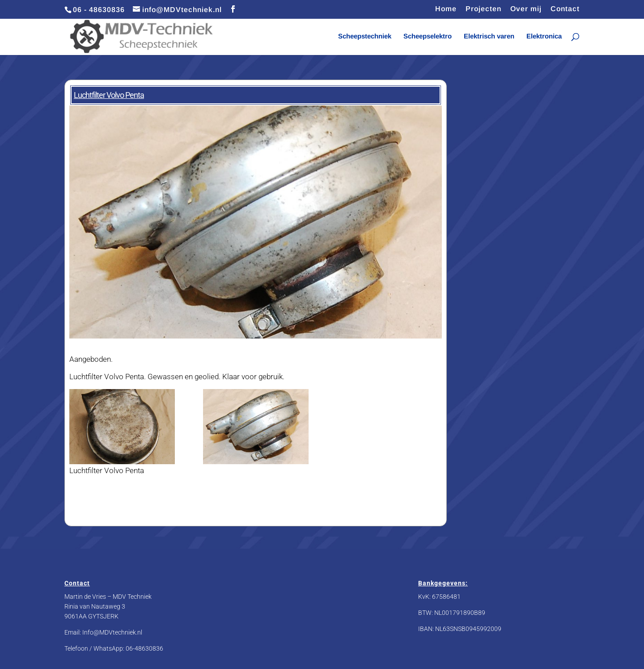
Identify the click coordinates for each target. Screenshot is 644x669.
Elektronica (544, 36)
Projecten (483, 9)
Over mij (526, 9)
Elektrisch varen (489, 36)
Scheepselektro (428, 36)
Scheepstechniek (365, 36)
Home (446, 9)
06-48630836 (144, 648)
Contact (565, 9)
